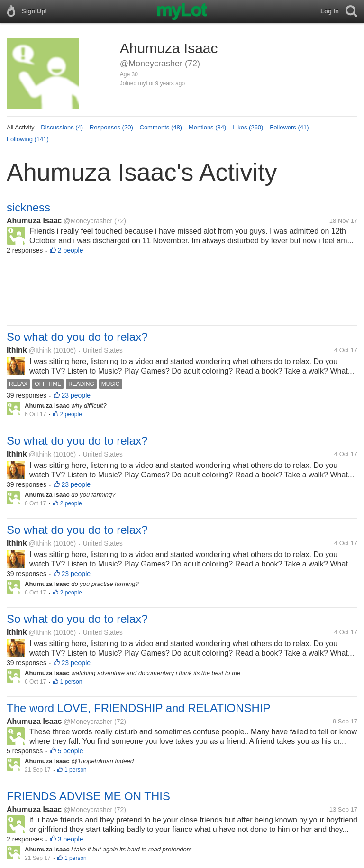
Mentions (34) (207, 127)
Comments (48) (161, 127)
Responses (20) (111, 127)
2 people (71, 250)
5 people (71, 751)
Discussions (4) (62, 127)
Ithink (17, 350)
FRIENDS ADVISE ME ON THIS (88, 796)
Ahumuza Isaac (34, 221)
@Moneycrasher (88, 221)
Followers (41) (289, 127)
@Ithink (40, 350)
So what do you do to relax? (77, 337)
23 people (76, 395)
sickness (28, 207)
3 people (71, 839)
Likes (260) (248, 127)
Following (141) (28, 139)
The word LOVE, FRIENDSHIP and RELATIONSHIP (139, 708)
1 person (71, 682)
